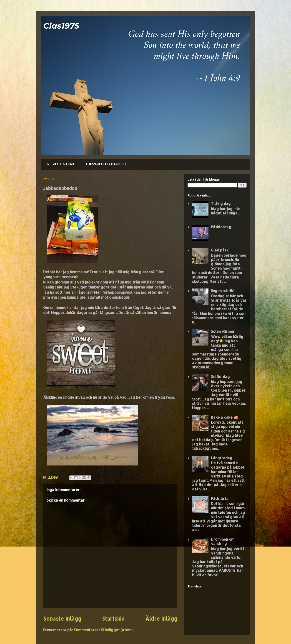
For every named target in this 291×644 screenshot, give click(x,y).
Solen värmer (223, 331)
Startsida (60, 164)
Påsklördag (221, 227)
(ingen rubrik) (223, 291)
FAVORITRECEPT (106, 164)
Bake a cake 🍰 (225, 417)
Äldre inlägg (161, 619)
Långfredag (222, 458)
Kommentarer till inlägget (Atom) (103, 630)
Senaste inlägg (62, 619)
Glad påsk (220, 250)
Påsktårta (220, 499)
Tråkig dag (221, 203)
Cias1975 (61, 26)
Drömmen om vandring (223, 541)
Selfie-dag (220, 377)
